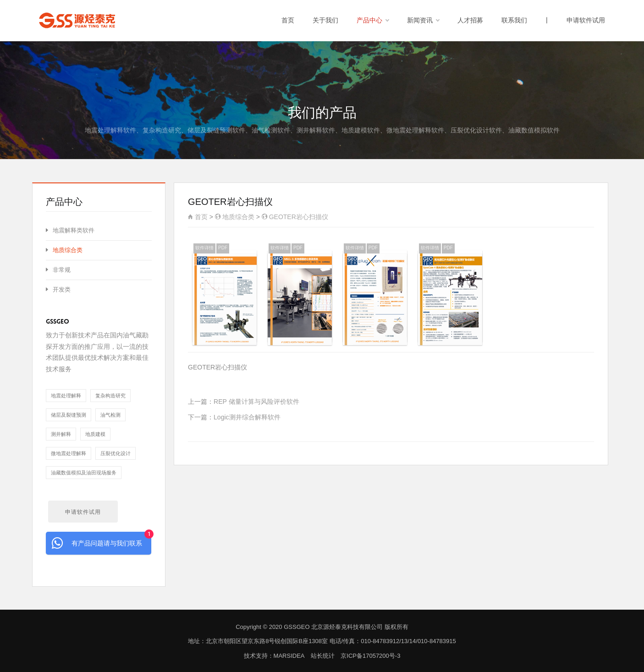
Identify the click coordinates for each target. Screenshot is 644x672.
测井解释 (61, 434)
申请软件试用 (586, 20)
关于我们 (325, 20)
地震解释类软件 (70, 230)
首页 (288, 20)
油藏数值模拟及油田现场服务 (84, 473)
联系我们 (514, 20)
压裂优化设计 (116, 453)
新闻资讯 (423, 21)
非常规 (58, 270)
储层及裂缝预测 (69, 415)
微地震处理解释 (69, 453)
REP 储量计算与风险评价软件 (256, 402)
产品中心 (373, 21)
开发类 (58, 289)
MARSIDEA (289, 656)
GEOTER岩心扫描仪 (295, 217)
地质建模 (95, 434)
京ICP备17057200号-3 (370, 656)
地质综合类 (235, 217)
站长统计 (323, 656)
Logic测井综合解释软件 (247, 417)
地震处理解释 (66, 396)
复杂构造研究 (110, 396)
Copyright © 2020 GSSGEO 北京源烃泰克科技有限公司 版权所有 (322, 627)
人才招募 (470, 20)
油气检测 (110, 415)
